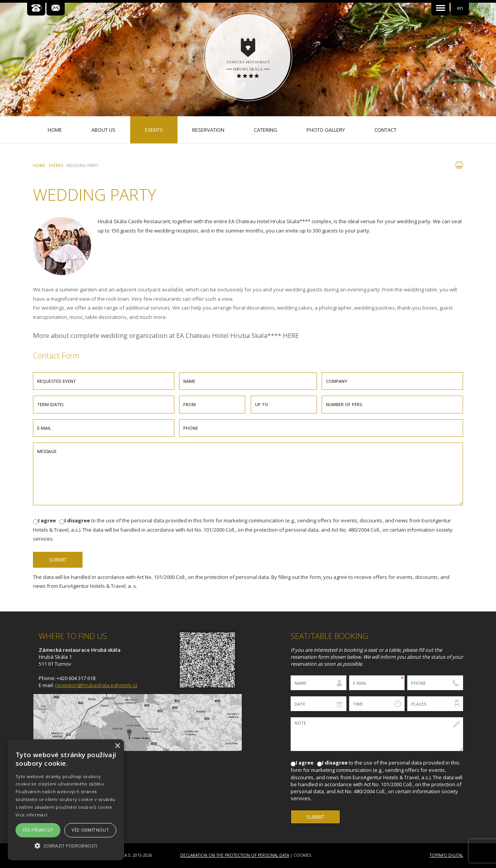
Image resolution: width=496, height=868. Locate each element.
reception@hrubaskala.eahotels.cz (96, 685)
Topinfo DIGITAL (446, 855)
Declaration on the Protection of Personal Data (235, 855)
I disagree (77, 520)
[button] (66, 846)
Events (56, 165)
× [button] (117, 746)
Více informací (31, 815)
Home (39, 165)
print (459, 165)
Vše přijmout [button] (38, 830)
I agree (47, 520)
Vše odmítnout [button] (90, 830)
